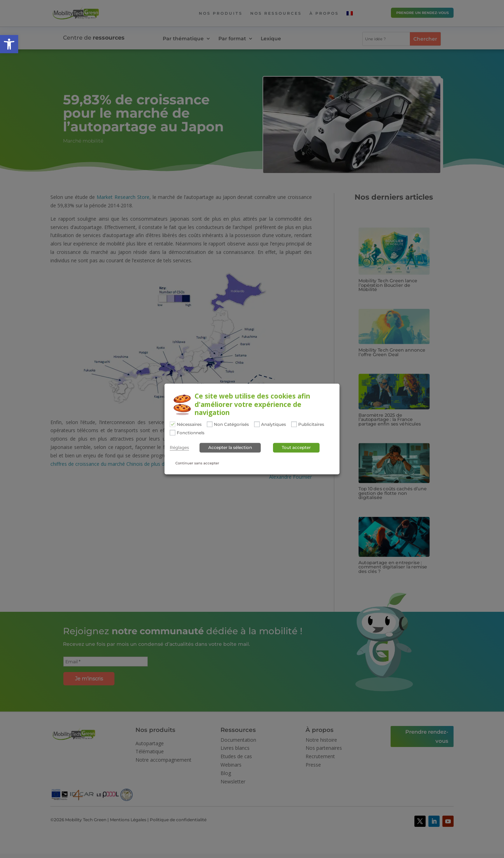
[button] (9, 44)
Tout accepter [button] (296, 447)
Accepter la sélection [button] (230, 447)
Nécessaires (189, 425)
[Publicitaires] (294, 424)
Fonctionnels (191, 433)
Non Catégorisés (231, 425)
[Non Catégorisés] (210, 424)
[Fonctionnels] (173, 433)
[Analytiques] (257, 424)
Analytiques (274, 425)
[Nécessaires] (173, 424)
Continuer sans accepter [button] (197, 463)
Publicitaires (311, 425)
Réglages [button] (179, 448)
